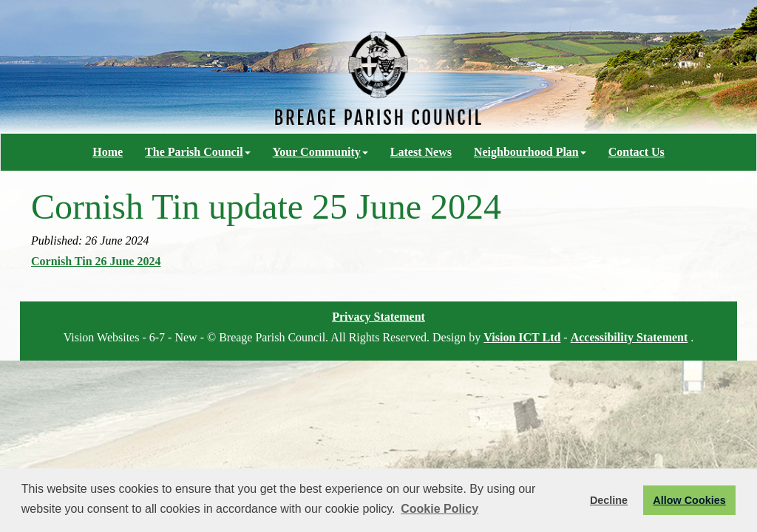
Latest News (421, 152)
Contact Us (637, 152)
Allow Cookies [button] (689, 500)
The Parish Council (197, 152)
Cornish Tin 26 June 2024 (96, 261)
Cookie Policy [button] (439, 509)
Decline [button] (609, 500)
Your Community (320, 152)
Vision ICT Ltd (522, 337)
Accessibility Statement (629, 337)
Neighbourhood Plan (530, 152)
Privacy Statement (378, 317)
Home (108, 152)
